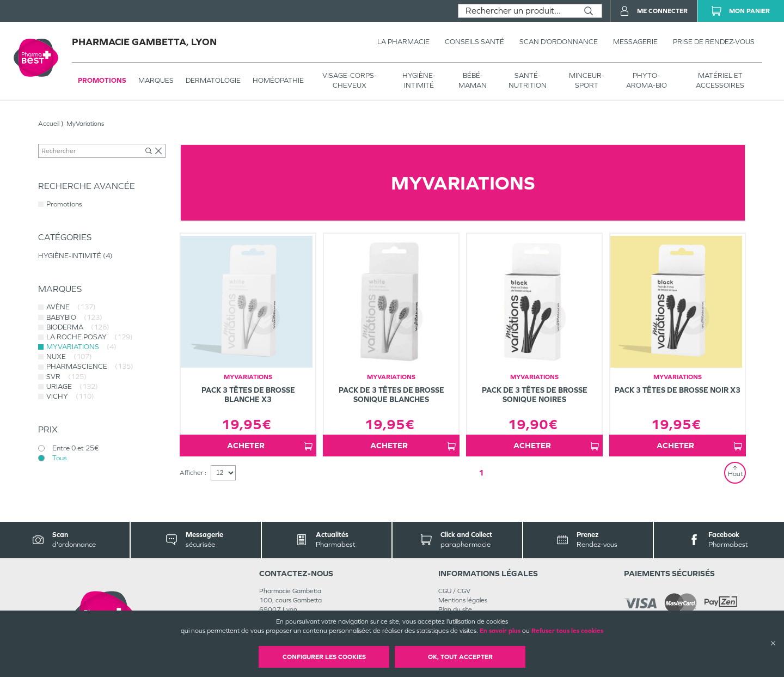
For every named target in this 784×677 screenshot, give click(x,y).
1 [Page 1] (481, 472)
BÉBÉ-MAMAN (473, 80)
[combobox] (517, 11)
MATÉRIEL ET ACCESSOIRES (720, 80)
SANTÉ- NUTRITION (528, 80)
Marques (156, 80)
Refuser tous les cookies (567, 631)
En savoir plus (500, 631)
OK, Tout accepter (460, 657)
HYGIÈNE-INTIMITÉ (419, 80)
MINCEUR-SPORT (587, 80)
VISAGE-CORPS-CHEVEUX (350, 80)
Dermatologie (213, 80)
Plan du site (455, 609)
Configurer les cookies (324, 657)
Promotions (102, 80)
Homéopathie (278, 80)
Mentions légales (463, 600)
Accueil (49, 124)
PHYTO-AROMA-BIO (647, 80)
